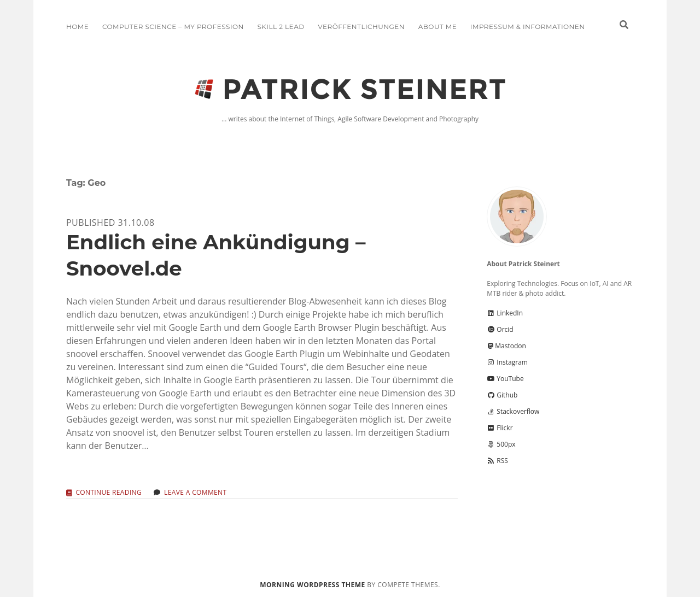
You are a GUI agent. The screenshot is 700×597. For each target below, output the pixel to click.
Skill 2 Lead (281, 27)
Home (77, 27)
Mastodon (506, 346)
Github (502, 395)
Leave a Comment (195, 492)
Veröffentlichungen (361, 27)
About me (437, 27)
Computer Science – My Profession (173, 27)
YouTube (505, 379)
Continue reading (109, 493)
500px (501, 444)
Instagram (507, 362)
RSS (497, 461)
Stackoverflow (513, 411)
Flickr (500, 428)
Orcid (500, 329)
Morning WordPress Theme (312, 585)
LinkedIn (505, 313)
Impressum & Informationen (528, 27)
